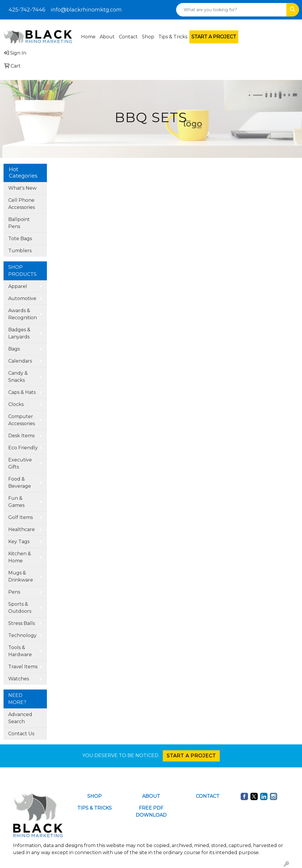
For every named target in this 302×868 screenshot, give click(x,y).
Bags (14, 349)
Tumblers (20, 251)
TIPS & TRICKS (95, 808)
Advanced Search (20, 718)
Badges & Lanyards (19, 333)
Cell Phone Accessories (22, 204)
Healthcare (22, 529)
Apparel (18, 286)
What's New (22, 188)
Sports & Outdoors (20, 608)
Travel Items (23, 667)
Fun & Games (16, 502)
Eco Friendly (23, 448)
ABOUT (151, 796)
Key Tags (19, 542)
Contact (128, 37)
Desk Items (21, 436)
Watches (19, 679)
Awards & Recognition (23, 314)
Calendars (20, 361)
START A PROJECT (191, 756)
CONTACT (208, 796)
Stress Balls (22, 623)
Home (88, 37)
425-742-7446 (27, 10)
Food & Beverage (20, 483)
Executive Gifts (20, 463)
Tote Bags (20, 239)
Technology (22, 635)
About (107, 37)
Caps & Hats (22, 392)
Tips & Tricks (173, 37)
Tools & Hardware (20, 651)
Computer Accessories (22, 420)
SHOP (95, 796)
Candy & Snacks (18, 377)
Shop (148, 37)
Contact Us (21, 734)
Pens (14, 592)
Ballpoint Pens (19, 223)
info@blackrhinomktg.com (86, 10)
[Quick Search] (231, 10)
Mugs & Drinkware (21, 576)
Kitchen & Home (20, 557)
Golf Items (20, 517)
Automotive (22, 298)
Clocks (16, 404)
